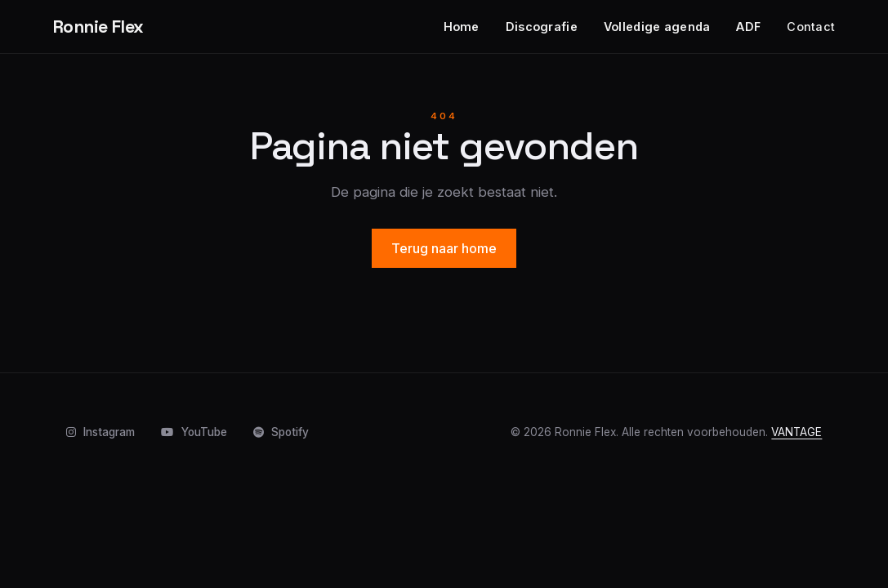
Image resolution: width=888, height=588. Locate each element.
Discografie (542, 27)
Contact (811, 27)
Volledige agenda (657, 27)
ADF (748, 27)
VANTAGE (797, 432)
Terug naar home (444, 248)
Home (462, 27)
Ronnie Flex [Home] (98, 27)
